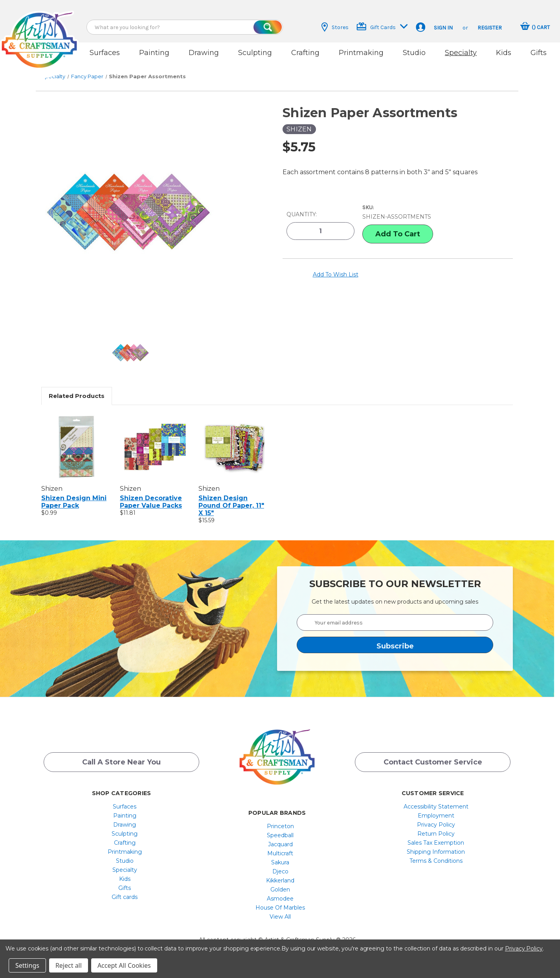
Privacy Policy (436, 825)
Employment (436, 816)
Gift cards (125, 897)
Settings (27, 965)
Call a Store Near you (121, 762)
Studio (414, 53)
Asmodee (280, 899)
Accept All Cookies (124, 965)
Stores (335, 27)
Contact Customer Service (433, 762)
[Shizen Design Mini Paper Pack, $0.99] (76, 447)
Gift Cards (382, 27)
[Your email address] (395, 623)
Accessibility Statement (436, 807)
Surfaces (105, 53)
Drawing (204, 53)
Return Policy (436, 834)
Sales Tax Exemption (436, 843)
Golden (280, 890)
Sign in (443, 28)
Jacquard (280, 844)
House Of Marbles (280, 908)
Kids (504, 53)
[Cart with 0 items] (535, 27)
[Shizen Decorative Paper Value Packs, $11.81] (155, 447)
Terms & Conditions (436, 861)
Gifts (539, 53)
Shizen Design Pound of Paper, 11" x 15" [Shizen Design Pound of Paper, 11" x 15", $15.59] (231, 506)
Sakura (280, 862)
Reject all (69, 965)
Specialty (461, 53)
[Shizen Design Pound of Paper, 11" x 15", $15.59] (234, 447)
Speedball (280, 835)
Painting (154, 53)
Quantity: (302, 214)
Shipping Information (436, 852)
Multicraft (280, 853)
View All (280, 917)
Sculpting (255, 53)
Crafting (305, 53)
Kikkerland (280, 880)
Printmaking (361, 53)
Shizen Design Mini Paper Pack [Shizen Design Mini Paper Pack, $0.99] (74, 502)
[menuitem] (125, 807)
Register (490, 28)
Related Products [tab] (77, 396)
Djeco (280, 871)
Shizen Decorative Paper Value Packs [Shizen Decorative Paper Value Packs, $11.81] (151, 502)
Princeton (280, 826)
